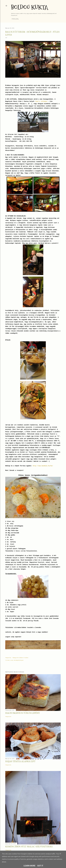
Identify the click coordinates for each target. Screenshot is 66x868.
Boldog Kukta (29, 7)
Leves (12, 660)
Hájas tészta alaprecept (20, 761)
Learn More (29, 866)
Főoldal (15, 19)
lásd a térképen (41, 101)
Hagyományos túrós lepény (22, 713)
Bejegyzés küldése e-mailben (20, 658)
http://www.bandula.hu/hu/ (43, 466)
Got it (40, 866)
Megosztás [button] (8, 658)
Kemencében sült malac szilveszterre (29, 846)
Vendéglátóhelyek (19, 660)
